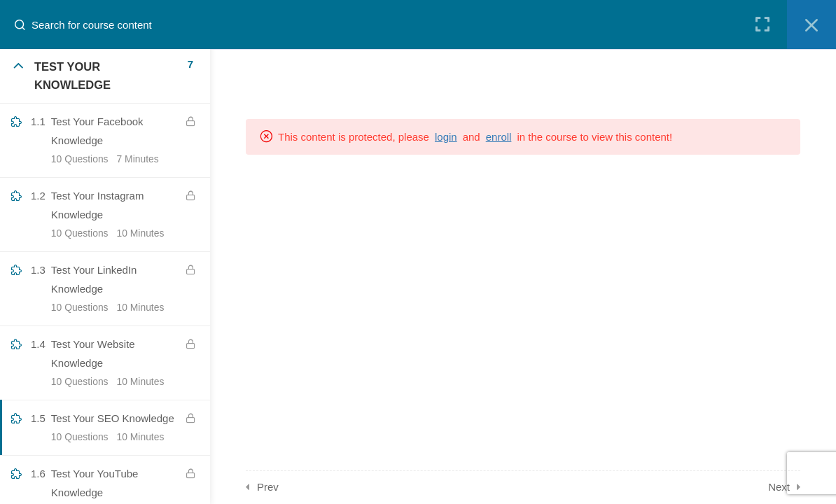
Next (779, 487)
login (446, 137)
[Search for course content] (25, 24)
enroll (499, 137)
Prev (268, 487)
